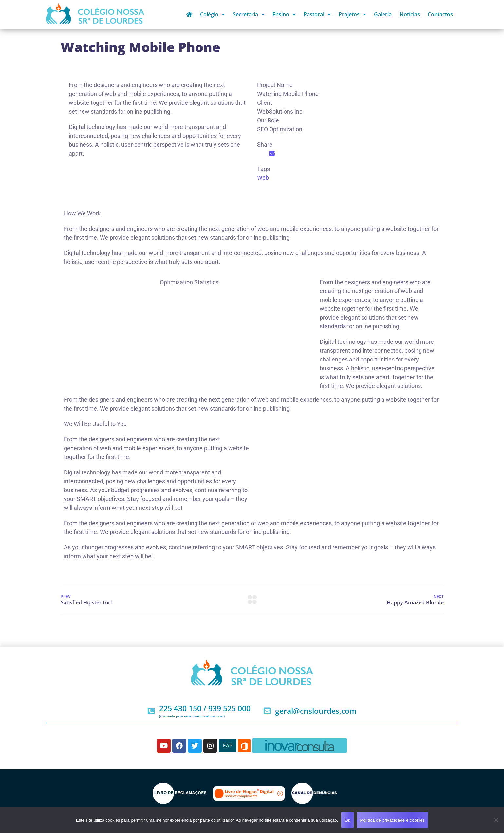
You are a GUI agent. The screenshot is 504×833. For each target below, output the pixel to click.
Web (263, 178)
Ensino (284, 14)
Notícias (410, 14)
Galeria (383, 14)
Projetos (352, 14)
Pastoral (317, 14)
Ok (347, 820)
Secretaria (249, 14)
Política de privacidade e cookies (393, 820)
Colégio (213, 14)
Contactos (440, 14)
